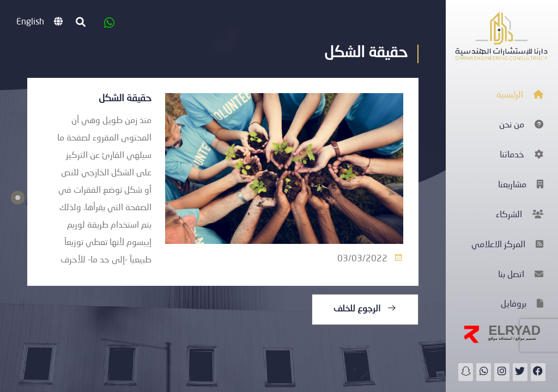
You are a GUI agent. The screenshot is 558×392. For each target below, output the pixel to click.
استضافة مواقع (500, 338)
